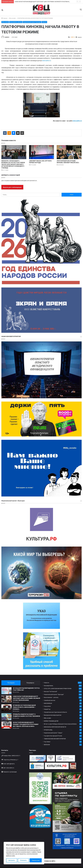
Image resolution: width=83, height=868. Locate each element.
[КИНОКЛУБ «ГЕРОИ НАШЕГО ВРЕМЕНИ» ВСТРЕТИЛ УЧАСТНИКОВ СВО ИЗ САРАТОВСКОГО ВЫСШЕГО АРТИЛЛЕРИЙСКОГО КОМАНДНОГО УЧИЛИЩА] (14, 152)
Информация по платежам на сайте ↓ (44, 861)
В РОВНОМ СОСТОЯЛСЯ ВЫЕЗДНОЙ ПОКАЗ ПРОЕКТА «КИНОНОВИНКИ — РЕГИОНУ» (24, 707)
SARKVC (7, 37)
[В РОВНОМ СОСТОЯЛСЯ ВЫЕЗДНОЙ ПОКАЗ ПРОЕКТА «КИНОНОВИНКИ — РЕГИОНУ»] (6, 708)
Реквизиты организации (10, 772)
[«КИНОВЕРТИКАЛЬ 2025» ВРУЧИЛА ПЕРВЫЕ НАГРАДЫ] (42, 152)
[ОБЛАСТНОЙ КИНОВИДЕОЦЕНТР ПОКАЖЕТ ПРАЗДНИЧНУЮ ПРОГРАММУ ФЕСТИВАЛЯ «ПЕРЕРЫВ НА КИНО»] (6, 725)
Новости (44, 22)
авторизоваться (32, 181)
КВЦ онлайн (12, 18)
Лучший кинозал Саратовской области (55, 712)
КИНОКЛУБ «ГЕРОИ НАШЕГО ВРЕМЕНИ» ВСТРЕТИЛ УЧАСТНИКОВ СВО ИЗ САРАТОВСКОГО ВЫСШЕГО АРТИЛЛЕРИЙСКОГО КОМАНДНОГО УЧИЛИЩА (13, 164)
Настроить (12, 860)
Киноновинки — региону (51, 697)
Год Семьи (47, 742)
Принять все (36, 860)
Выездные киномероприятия (53, 715)
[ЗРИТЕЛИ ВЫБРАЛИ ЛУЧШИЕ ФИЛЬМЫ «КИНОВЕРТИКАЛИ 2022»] (69, 152)
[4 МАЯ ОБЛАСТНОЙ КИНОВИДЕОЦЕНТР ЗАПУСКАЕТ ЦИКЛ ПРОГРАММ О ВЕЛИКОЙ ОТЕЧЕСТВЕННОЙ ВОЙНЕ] (6, 699)
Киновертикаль (49, 686)
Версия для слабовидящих (12, 187)
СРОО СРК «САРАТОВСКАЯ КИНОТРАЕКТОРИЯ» (58, 689)
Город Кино (47, 706)
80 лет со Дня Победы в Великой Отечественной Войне (60, 724)
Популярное (30, 683)
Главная (4, 18)
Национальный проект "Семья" (53, 733)
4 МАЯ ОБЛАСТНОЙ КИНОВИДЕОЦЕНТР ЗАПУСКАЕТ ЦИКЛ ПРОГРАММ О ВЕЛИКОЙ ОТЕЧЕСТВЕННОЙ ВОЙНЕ (45, 2)
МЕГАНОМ (47, 745)
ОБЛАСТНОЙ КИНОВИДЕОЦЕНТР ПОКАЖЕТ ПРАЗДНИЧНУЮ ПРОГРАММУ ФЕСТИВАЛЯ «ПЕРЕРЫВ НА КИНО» (26, 724)
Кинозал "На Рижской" (51, 691)
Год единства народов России (53, 736)
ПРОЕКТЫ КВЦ (48, 730)
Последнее (11, 683)
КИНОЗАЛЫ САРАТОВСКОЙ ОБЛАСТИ (55, 727)
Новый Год (47, 709)
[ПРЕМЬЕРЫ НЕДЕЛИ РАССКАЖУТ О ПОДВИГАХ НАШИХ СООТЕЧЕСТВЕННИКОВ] (6, 717)
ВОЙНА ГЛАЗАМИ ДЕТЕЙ (51, 721)
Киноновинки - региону (16, 22)
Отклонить (23, 860)
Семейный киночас (50, 700)
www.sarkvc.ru (47, 61)
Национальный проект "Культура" (32, 22)
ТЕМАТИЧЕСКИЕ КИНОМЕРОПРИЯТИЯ (55, 739)
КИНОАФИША (48, 703)
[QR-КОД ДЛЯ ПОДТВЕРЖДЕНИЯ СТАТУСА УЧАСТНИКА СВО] (6, 691)
